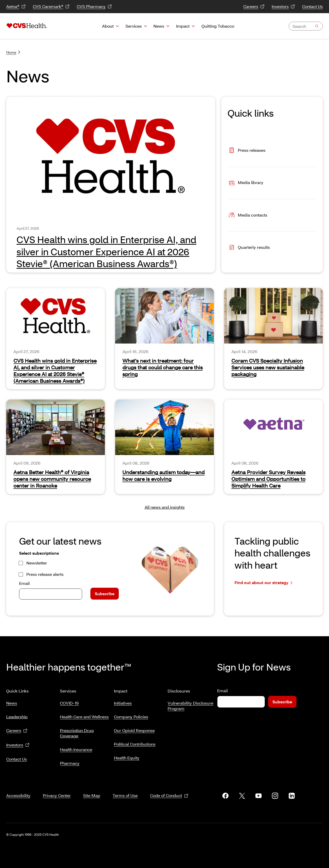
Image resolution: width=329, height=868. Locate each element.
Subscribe (105, 594)
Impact (183, 26)
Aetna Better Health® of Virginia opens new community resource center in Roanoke (52, 479)
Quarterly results (249, 248)
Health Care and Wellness (84, 715)
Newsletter (37, 563)
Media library (245, 183)
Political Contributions (135, 742)
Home (13, 52)
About (108, 26)
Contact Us (312, 6)
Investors (283, 7)
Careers (254, 7)
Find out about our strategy (263, 583)
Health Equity (127, 756)
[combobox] (306, 26)
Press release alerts (45, 574)
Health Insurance (76, 747)
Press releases (246, 151)
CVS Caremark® (51, 7)
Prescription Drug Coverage (77, 731)
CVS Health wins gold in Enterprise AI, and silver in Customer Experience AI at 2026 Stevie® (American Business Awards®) (55, 371)
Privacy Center (57, 789)
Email (24, 583)
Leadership (17, 715)
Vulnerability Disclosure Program (190, 704)
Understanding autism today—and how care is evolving (163, 475)
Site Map (92, 789)
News (159, 26)
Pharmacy (70, 761)
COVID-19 (69, 701)
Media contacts (247, 215)
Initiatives (123, 701)
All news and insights (165, 507)
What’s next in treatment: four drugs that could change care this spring (163, 367)
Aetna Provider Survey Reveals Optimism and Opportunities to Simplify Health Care (268, 479)
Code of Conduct (169, 789)
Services (134, 26)
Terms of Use (125, 789)
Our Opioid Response (134, 728)
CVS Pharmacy (94, 7)
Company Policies (131, 715)
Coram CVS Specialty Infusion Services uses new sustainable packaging (268, 367)
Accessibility (18, 789)
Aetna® (16, 7)
